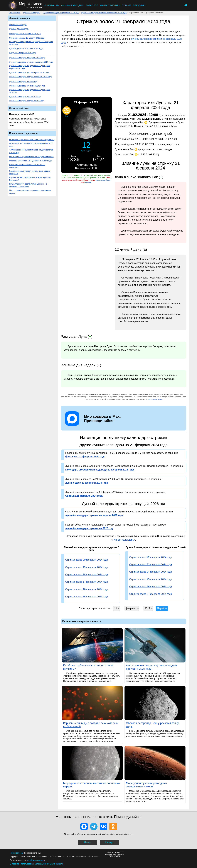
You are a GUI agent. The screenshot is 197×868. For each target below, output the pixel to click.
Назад (88, 842)
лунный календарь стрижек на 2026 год (89, 528)
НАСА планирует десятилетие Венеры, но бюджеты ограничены (28, 185)
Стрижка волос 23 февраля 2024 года (151, 565)
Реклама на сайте (55, 864)
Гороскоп (92, 5)
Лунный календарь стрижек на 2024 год (61, 13)
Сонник (127, 5)
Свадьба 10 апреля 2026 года (23, 53)
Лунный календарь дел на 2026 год (25, 96)
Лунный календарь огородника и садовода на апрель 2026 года (30, 67)
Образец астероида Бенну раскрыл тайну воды (31, 161)
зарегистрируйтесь (103, 180)
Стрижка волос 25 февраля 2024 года (151, 579)
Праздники (140, 5)
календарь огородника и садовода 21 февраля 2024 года (100, 470)
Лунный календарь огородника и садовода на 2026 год (30, 91)
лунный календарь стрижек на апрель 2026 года (94, 515)
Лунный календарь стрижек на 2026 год (27, 86)
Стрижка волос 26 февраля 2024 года (151, 587)
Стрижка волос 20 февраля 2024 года (87, 560)
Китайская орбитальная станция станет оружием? (32, 140)
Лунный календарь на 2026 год (23, 82)
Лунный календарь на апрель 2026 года (27, 58)
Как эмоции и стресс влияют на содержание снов (31, 157)
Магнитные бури (110, 5)
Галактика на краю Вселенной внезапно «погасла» (27, 166)
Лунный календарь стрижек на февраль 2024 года (104, 13)
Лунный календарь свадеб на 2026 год (27, 101)
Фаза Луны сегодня (18, 25)
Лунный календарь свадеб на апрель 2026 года (31, 77)
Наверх (109, 842)
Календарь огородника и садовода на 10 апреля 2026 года (31, 43)
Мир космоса (15, 13)
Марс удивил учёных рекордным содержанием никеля (30, 192)
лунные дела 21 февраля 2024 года (87, 483)
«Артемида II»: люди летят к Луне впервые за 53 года (31, 145)
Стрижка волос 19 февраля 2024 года (87, 567)
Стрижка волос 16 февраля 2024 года (87, 589)
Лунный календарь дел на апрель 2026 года (29, 72)
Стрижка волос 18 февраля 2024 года (87, 575)
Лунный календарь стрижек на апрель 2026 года (31, 62)
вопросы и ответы (156, 399)
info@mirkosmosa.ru (36, 860)
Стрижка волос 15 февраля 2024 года (87, 597)
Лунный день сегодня (19, 29)
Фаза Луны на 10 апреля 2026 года (25, 34)
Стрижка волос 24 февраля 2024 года (151, 572)
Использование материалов (33, 864)
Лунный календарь (73, 5)
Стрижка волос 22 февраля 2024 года (151, 557)
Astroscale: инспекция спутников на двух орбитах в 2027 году (31, 151)
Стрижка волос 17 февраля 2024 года (87, 582)
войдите (88, 182)
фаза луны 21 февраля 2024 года (85, 457)
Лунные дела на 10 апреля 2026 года (26, 48)
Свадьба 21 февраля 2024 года (84, 496)
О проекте (14, 864)
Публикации (52, 5)
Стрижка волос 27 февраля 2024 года (151, 594)
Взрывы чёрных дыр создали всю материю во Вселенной (30, 179)
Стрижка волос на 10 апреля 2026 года (27, 38)
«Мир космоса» (17, 853)
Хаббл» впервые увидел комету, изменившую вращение (30, 172)
